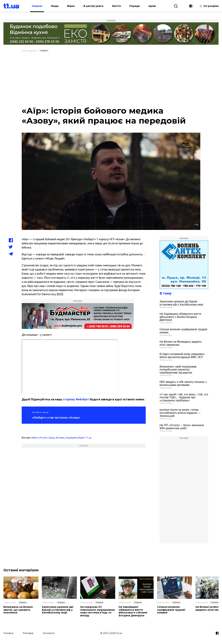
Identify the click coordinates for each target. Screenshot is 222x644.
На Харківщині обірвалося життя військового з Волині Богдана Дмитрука (180, 317)
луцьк (52, 438)
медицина (71, 438)
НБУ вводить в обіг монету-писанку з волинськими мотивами (183, 383)
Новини (37, 6)
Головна (8, 633)
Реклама (28, 633)
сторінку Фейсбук (75, 399)
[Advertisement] (111, 80)
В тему (166, 293)
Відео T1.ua (85, 438)
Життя (117, 6)
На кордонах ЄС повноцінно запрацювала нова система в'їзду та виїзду (97, 611)
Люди (55, 6)
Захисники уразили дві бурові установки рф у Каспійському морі (181, 303)
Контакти (49, 633)
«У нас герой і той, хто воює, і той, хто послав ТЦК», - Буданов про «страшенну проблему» (184, 397)
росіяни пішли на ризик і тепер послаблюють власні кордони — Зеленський (180, 413)
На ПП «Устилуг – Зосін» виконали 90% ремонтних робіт (182, 427)
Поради (135, 6)
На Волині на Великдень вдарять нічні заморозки (181, 343)
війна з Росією (39, 438)
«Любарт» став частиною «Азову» (56, 417)
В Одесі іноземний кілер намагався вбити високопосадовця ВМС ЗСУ (182, 356)
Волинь (60, 438)
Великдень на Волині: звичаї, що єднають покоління (18, 610)
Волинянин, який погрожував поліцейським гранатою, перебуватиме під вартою (178, 370)
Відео (71, 6)
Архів (152, 6)
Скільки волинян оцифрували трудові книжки (184, 331)
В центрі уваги (94, 6)
